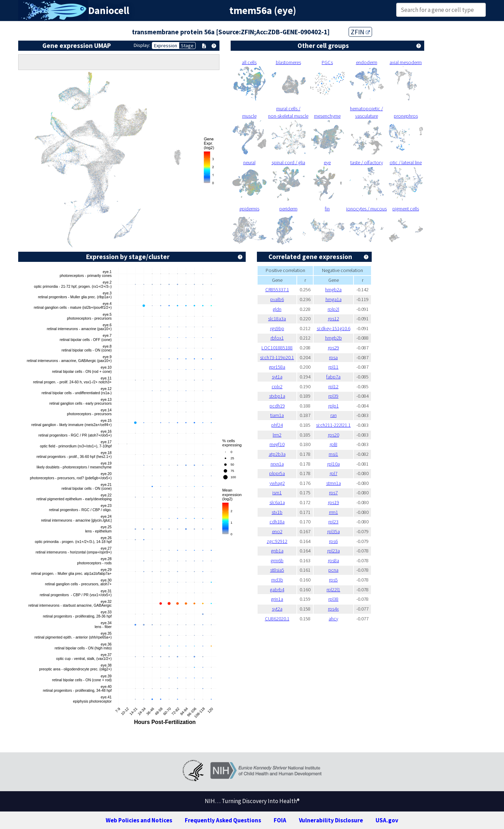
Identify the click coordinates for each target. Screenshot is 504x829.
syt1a (277, 377)
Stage (187, 46)
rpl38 (333, 599)
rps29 (334, 348)
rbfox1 (277, 338)
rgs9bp (277, 328)
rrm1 (334, 512)
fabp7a (333, 377)
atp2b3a (277, 454)
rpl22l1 (333, 590)
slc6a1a (277, 502)
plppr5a (277, 473)
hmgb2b (334, 338)
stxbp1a (277, 396)
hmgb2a (333, 290)
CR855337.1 (277, 290)
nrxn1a (277, 464)
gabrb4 (277, 590)
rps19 (334, 502)
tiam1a (277, 415)
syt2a (277, 609)
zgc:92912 (277, 541)
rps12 (334, 319)
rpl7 (334, 473)
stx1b (277, 512)
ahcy (333, 619)
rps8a (334, 560)
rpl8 (334, 444)
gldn (277, 309)
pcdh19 (277, 406)
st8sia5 (277, 570)
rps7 (333, 493)
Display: (142, 45)
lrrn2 (277, 435)
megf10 (277, 444)
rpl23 (333, 522)
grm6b (277, 560)
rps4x (333, 609)
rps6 (333, 541)
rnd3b (277, 580)
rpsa (333, 357)
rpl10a (334, 464)
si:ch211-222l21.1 (333, 425)
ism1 (277, 493)
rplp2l (333, 309)
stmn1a (334, 483)
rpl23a (334, 551)
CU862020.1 (277, 619)
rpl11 (333, 367)
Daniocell (109, 11)
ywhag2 (277, 483)
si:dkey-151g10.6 (334, 328)
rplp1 (334, 406)
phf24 (277, 425)
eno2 (277, 531)
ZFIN (360, 32)
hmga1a (334, 299)
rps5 (333, 580)
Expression (166, 46)
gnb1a (277, 551)
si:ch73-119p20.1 (277, 357)
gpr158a (277, 367)
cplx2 (277, 386)
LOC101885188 (277, 348)
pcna (333, 570)
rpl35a (334, 531)
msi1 (333, 454)
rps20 (334, 435)
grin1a (277, 599)
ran (334, 415)
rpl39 (333, 396)
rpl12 (333, 386)
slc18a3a (277, 319)
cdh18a (277, 522)
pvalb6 (277, 299)
